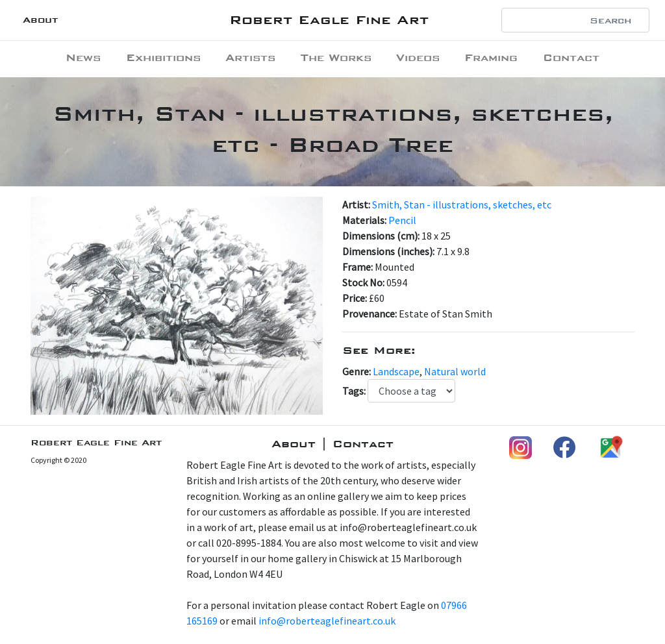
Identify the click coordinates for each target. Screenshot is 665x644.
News (83, 57)
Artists (250, 57)
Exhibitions (163, 57)
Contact (571, 57)
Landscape (396, 371)
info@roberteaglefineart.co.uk (327, 621)
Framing (491, 57)
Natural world (455, 371)
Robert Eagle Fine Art (329, 20)
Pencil (402, 220)
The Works (336, 57)
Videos (418, 57)
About (40, 20)
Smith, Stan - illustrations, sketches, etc (462, 204)
